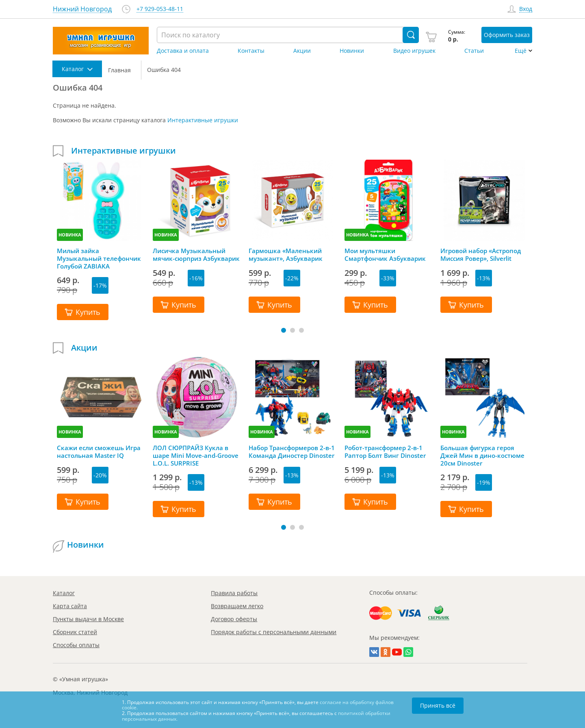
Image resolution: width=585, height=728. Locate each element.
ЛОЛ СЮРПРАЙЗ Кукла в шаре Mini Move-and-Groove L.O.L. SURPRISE (196, 455)
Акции (302, 51)
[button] (284, 330)
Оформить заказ (507, 35)
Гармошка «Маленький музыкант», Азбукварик (286, 255)
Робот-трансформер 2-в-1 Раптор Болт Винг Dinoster (385, 452)
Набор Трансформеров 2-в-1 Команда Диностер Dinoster (292, 452)
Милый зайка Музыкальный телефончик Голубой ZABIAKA (99, 258)
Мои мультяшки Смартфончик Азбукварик (385, 255)
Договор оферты (234, 619)
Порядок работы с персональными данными (274, 632)
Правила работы (234, 593)
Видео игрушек (414, 51)
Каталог (64, 593)
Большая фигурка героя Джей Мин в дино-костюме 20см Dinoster (482, 455)
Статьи (474, 51)
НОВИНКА (70, 235)
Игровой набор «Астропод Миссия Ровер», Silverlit (481, 255)
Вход (526, 9)
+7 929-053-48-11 (160, 9)
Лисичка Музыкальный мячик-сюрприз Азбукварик (196, 255)
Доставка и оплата (183, 51)
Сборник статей (75, 632)
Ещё (521, 51)
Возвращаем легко (237, 606)
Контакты (251, 51)
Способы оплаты (76, 645)
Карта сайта (70, 606)
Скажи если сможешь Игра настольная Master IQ (99, 452)
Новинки (352, 51)
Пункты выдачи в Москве (88, 619)
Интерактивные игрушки (203, 120)
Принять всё (438, 705)
